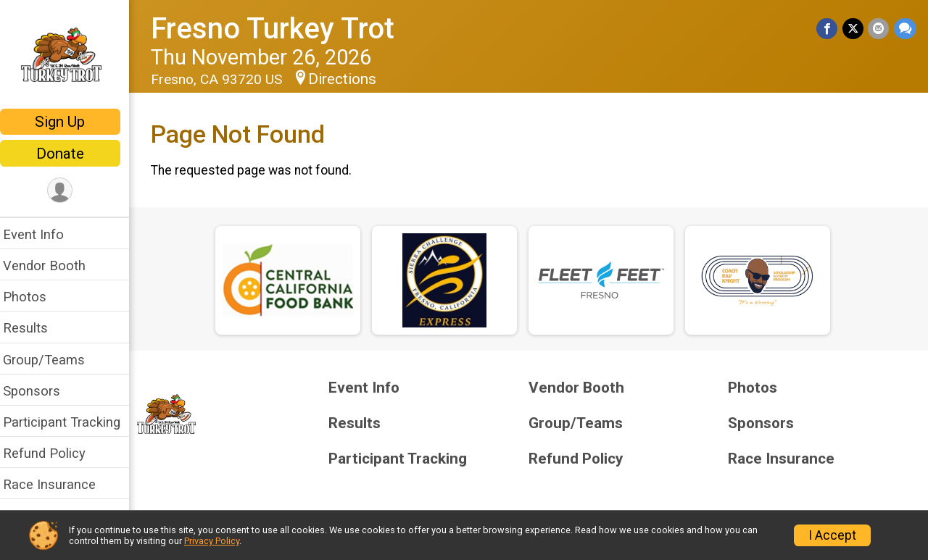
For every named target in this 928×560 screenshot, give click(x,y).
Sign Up (69, 122)
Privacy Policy (212, 541)
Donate (69, 154)
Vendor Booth (53, 266)
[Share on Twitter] (854, 29)
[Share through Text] (905, 29)
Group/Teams (53, 360)
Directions (351, 79)
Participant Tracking (70, 422)
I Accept (832, 535)
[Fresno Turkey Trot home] (69, 56)
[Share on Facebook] (828, 29)
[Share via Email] (879, 29)
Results (34, 328)
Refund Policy (53, 453)
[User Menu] (69, 191)
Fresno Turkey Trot (281, 29)
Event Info (42, 234)
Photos (33, 297)
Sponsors (40, 391)
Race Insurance (58, 484)
